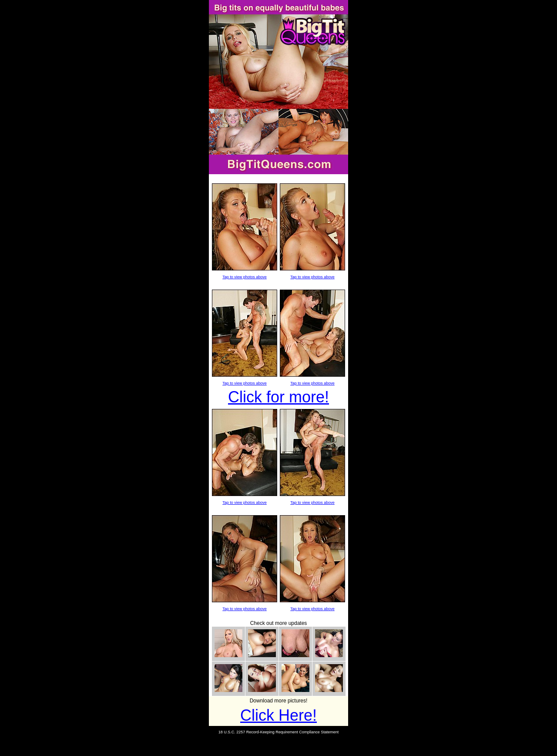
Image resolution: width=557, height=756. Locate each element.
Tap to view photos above (245, 277)
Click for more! (278, 397)
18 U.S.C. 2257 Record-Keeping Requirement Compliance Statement (279, 732)
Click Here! (278, 715)
